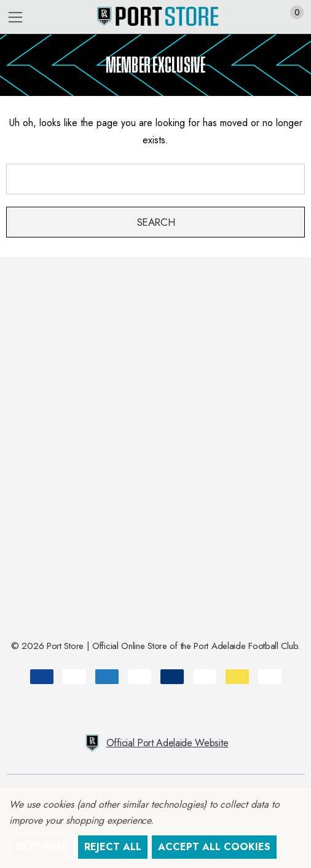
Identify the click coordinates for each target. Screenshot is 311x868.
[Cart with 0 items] (290, 17)
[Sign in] (267, 17)
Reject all (113, 847)
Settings (42, 847)
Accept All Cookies (214, 847)
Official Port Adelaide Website (155, 743)
